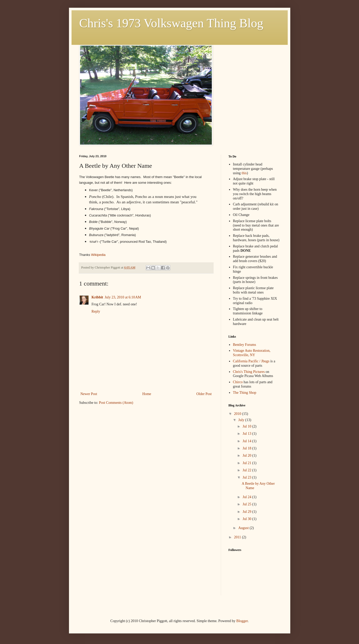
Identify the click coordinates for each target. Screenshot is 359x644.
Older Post (204, 394)
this (244, 173)
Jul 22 (247, 470)
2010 (238, 414)
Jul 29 (247, 512)
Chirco (238, 382)
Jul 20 (247, 455)
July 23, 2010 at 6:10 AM (123, 297)
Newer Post (89, 394)
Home (147, 394)
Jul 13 (247, 434)
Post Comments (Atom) (116, 403)
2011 (238, 537)
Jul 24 (247, 497)
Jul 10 (247, 426)
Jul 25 (247, 504)
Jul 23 (247, 477)
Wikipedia (98, 255)
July (242, 420)
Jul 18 (247, 448)
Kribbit (97, 297)
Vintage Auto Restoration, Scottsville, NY (252, 353)
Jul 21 (247, 463)
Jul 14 (247, 441)
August (244, 528)
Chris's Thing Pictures (249, 372)
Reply (96, 311)
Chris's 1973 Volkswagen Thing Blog (171, 23)
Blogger (242, 621)
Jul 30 (247, 519)
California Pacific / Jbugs (251, 361)
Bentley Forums (244, 345)
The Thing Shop (245, 393)
